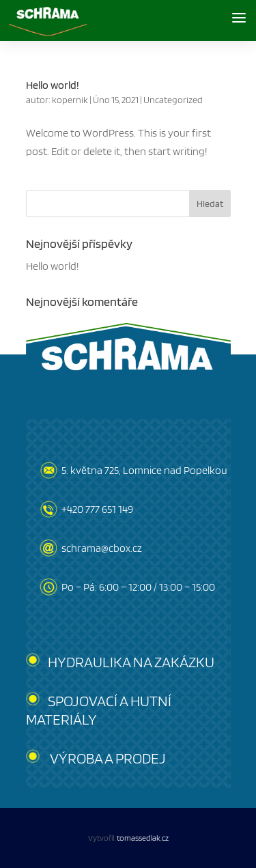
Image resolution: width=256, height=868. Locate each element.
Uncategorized (173, 100)
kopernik (70, 100)
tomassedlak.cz (143, 838)
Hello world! (53, 85)
